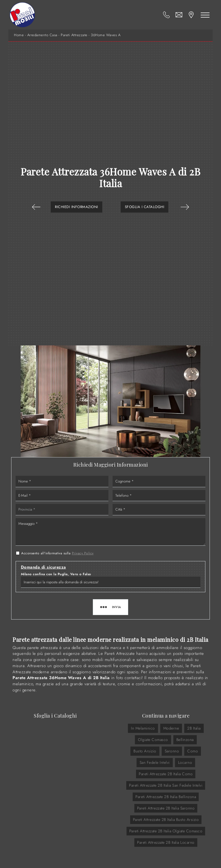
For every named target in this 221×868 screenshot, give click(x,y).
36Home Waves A (106, 35)
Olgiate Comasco (153, 740)
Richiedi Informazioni (76, 207)
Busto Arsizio (145, 751)
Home (19, 35)
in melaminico (143, 728)
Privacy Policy (83, 553)
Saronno (172, 751)
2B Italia (194, 728)
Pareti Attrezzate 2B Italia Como (166, 774)
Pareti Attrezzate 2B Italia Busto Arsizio (166, 820)
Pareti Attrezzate (74, 35)
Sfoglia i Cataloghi (145, 207)
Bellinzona (185, 740)
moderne (171, 728)
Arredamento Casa (42, 35)
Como (193, 751)
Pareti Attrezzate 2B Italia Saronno (166, 808)
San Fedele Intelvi (155, 762)
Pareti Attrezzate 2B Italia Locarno (166, 842)
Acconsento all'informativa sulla (57, 553)
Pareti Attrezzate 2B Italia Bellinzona (166, 797)
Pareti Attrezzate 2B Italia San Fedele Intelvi (166, 785)
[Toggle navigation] (205, 15)
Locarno (185, 762)
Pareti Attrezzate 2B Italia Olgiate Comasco (166, 831)
